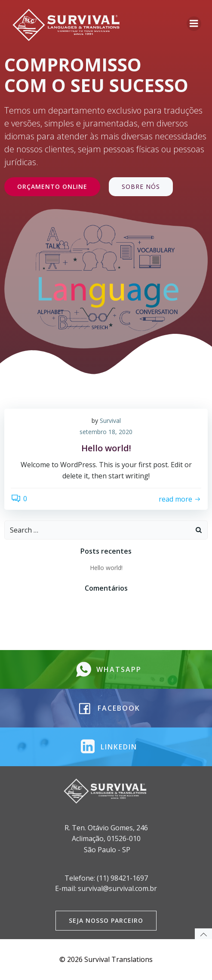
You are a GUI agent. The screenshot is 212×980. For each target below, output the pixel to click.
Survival (110, 421)
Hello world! (106, 568)
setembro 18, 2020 (106, 432)
